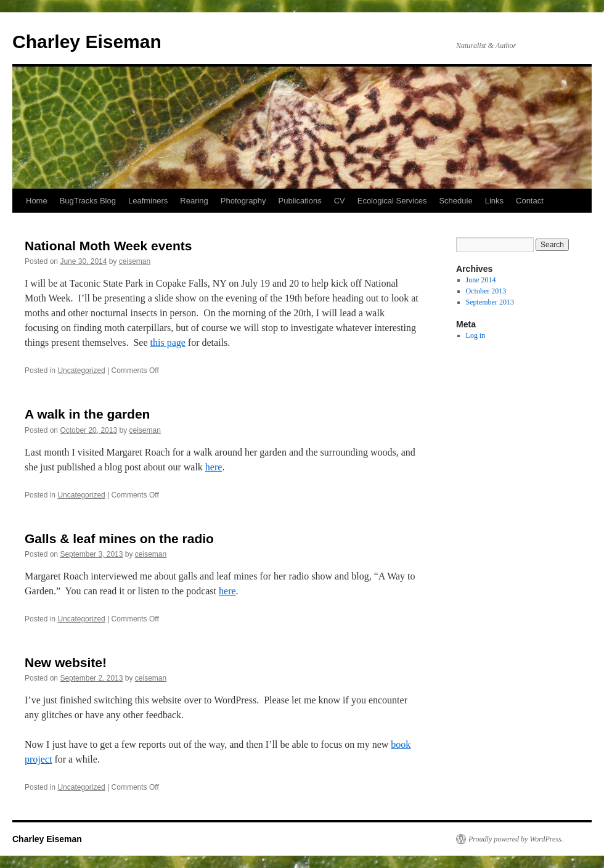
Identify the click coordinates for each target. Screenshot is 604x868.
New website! (66, 662)
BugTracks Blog (88, 201)
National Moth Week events (108, 246)
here (214, 467)
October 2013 (486, 291)
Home (37, 201)
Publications (300, 201)
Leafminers (148, 201)
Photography (243, 201)
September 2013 (490, 302)
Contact (530, 201)
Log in (476, 335)
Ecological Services (392, 201)
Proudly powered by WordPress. (516, 839)
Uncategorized (81, 371)
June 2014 (481, 280)
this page (168, 342)
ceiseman (135, 261)
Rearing (194, 201)
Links (494, 201)
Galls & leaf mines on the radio (119, 538)
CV (340, 201)
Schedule (455, 201)
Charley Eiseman (87, 42)
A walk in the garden (87, 414)
